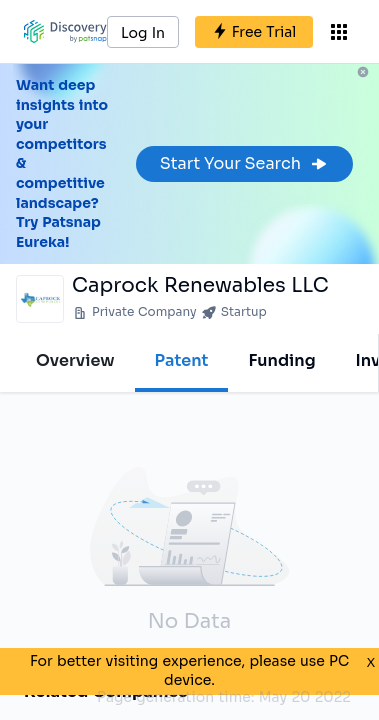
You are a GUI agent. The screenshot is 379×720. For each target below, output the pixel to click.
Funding (281, 360)
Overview (75, 360)
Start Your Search (244, 163)
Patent (182, 360)
